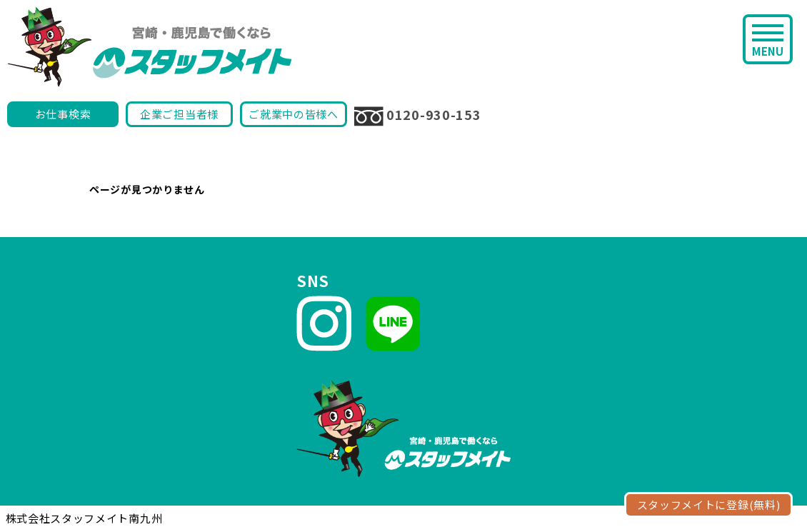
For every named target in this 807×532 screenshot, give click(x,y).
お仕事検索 (63, 114)
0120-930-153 (417, 116)
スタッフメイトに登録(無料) (709, 505)
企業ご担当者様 (179, 114)
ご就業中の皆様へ (294, 114)
